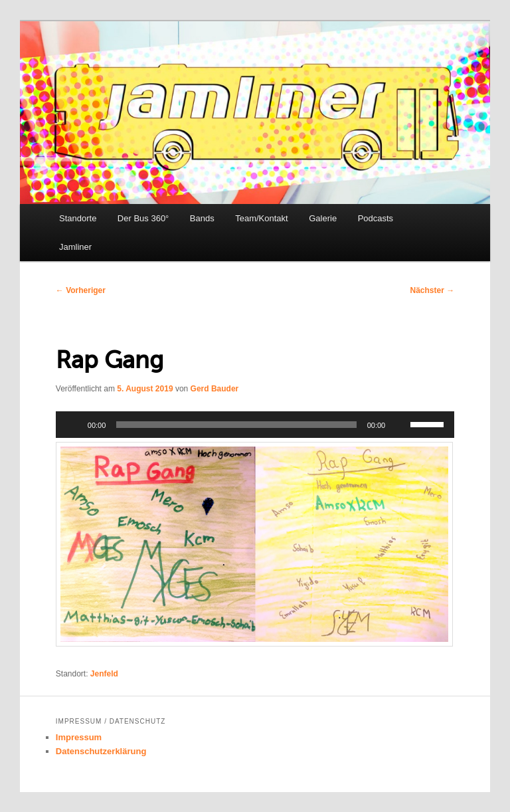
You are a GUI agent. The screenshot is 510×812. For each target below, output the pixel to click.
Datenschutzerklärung (101, 751)
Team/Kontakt (262, 218)
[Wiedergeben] (73, 425)
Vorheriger (81, 290)
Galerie (323, 218)
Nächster (433, 290)
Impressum (79, 737)
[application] (255, 425)
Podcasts (376, 218)
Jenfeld (104, 674)
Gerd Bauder (215, 389)
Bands (202, 218)
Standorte (78, 218)
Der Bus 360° (143, 218)
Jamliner (75, 247)
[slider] (236, 425)
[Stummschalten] (400, 425)
